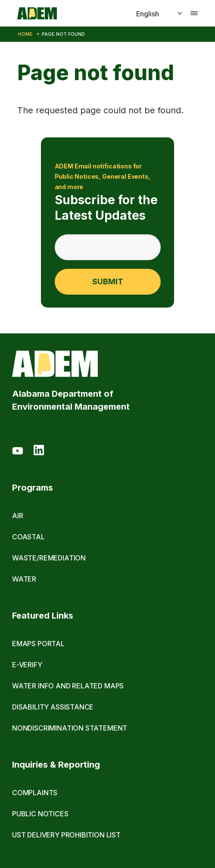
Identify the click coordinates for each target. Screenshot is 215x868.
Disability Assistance (53, 707)
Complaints (35, 793)
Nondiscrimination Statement (70, 728)
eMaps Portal (38, 644)
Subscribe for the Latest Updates (108, 192)
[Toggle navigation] (194, 13)
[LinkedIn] (39, 451)
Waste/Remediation (49, 558)
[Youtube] (18, 451)
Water (24, 579)
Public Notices (40, 814)
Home (25, 34)
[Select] (150, 14)
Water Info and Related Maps (68, 686)
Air (17, 516)
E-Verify (27, 665)
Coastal (28, 537)
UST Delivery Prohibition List (66, 835)
